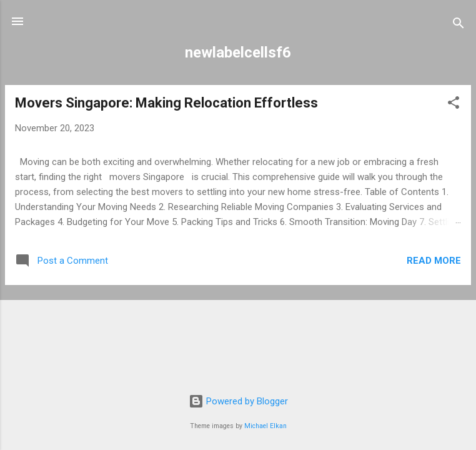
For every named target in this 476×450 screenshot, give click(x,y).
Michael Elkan (265, 426)
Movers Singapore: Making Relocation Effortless (166, 103)
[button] (454, 105)
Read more (434, 261)
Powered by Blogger (238, 401)
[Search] (459, 25)
